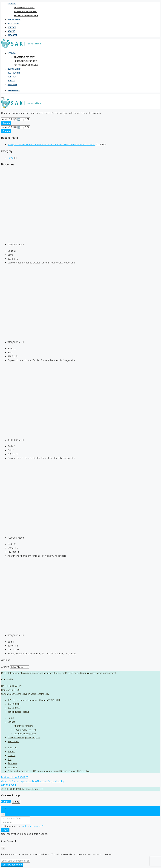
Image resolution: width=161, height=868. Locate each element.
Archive (5, 667)
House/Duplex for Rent (26, 12)
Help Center (14, 23)
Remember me (11, 826)
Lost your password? (32, 826)
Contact (12, 27)
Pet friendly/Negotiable (26, 16)
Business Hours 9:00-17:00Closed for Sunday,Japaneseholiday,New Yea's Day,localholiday (33, 781)
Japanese (12, 35)
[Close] (3, 814)
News (11, 158)
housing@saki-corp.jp (19, 712)
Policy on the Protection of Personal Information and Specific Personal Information (51, 145)
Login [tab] (10, 808)
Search (6, 123)
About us (12, 748)
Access (11, 31)
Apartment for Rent (24, 8)
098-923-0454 (14, 90)
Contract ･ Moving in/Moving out (24, 738)
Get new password (12, 865)
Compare (6, 802)
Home (11, 718)
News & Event (14, 19)
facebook (12, 767)
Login (5, 830)
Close (16, 802)
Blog (10, 759)
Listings (12, 4)
